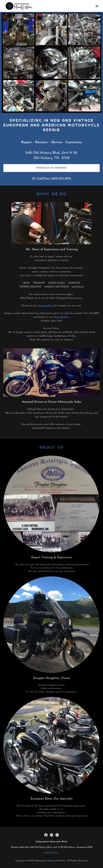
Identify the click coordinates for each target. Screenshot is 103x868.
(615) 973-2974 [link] (52, 853)
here (80, 298)
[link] (19, 6)
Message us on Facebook (51, 168)
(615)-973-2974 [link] (61, 179)
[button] (97, 6)
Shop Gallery (46, 306)
